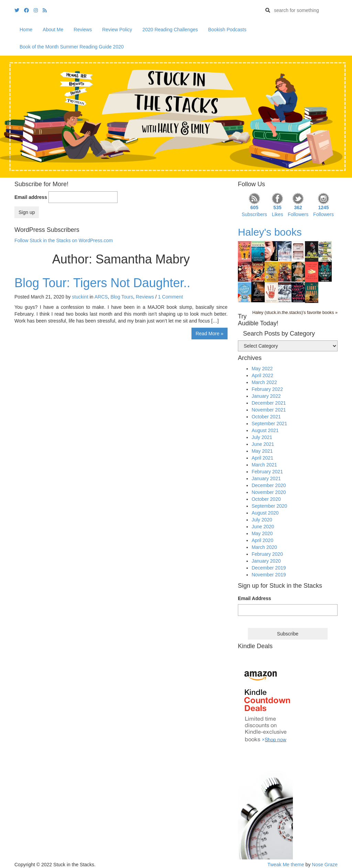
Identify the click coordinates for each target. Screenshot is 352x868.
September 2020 (269, 506)
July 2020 (262, 520)
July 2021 (262, 437)
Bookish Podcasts (227, 30)
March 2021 (264, 465)
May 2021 (262, 451)
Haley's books (270, 232)
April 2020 (262, 540)
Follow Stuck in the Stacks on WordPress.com (64, 240)
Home (26, 30)
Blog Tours (122, 297)
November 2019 (269, 575)
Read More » (210, 334)
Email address (31, 197)
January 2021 (266, 478)
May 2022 (262, 369)
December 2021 (269, 403)
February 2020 (267, 554)
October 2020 (266, 499)
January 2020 (266, 561)
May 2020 (262, 533)
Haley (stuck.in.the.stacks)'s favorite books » (295, 313)
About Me (53, 30)
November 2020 (269, 492)
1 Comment (170, 297)
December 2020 (269, 485)
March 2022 (264, 382)
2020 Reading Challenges (170, 30)
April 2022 (262, 375)
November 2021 (269, 410)
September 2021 (269, 424)
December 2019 (269, 568)
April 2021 (262, 458)
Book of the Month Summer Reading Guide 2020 (72, 47)
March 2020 (264, 547)
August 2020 (265, 513)
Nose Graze (325, 865)
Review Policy (117, 30)
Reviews (83, 30)
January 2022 (266, 396)
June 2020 (263, 527)
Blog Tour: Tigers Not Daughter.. (102, 283)
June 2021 (263, 444)
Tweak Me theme (286, 865)
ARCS (101, 297)
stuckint (80, 297)
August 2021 (265, 430)
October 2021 (266, 417)
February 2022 (267, 389)
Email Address (255, 598)
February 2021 (267, 472)
